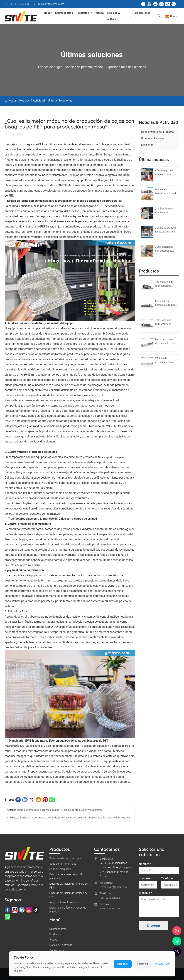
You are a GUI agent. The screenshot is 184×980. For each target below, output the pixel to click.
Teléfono (167, 880)
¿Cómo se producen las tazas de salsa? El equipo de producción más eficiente (60, 811)
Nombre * (145, 865)
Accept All (123, 964)
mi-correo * (146, 880)
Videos (100, 13)
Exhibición (147, 146)
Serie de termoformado (63, 865)
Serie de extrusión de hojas (65, 860)
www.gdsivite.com (110, 910)
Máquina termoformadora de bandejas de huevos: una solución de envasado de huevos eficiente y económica (78, 819)
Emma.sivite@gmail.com (113, 888)
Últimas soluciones (60, 101)
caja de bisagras (114, 458)
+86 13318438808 (110, 899)
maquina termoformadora (64, 904)
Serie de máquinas (60, 870)
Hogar (48, 13)
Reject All (142, 964)
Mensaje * (145, 894)
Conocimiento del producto (157, 133)
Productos (84, 13)
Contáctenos (143, 13)
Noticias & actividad (119, 16)
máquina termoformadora (21, 463)
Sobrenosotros (64, 13)
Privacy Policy (163, 964)
